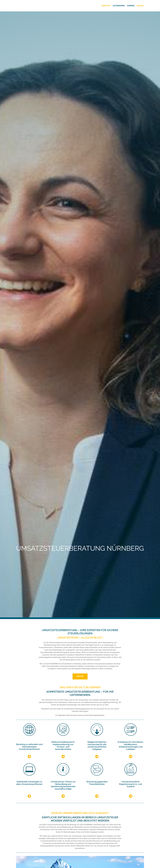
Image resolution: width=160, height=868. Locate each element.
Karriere (131, 6)
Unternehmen (119, 6)
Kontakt (140, 6)
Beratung (106, 6)
